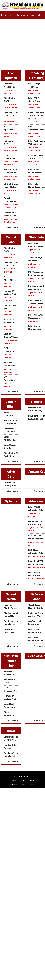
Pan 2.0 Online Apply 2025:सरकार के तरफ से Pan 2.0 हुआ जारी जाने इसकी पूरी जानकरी (11, 747)
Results (11, 15)
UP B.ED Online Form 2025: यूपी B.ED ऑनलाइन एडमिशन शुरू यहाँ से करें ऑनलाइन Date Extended (11, 186)
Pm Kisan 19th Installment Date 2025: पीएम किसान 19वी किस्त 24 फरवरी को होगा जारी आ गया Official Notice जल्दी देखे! (11, 623)
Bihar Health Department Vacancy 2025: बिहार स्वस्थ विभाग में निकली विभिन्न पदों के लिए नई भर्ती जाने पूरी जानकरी (11, 430)
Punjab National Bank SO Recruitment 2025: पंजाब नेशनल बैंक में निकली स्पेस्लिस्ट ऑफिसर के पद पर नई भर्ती (11, 200)
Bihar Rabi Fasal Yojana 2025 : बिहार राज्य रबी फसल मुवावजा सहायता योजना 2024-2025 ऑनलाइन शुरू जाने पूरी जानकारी (10, 631)
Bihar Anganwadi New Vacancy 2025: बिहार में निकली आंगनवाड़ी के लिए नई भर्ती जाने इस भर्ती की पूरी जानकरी (10, 439)
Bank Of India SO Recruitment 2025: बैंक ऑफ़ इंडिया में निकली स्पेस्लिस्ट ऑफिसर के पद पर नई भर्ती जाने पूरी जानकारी (11, 307)
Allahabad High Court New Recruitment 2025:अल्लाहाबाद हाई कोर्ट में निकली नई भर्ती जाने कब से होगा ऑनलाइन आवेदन (11, 114)
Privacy (32, 784)
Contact (31, 780)
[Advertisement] (22, 43)
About (23, 780)
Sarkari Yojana (23, 15)
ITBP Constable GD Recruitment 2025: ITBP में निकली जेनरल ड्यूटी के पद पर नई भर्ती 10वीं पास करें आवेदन (11, 157)
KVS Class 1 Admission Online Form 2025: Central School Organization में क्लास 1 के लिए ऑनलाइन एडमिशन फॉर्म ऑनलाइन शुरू (11, 321)
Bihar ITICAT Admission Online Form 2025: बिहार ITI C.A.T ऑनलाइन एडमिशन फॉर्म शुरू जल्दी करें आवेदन (11, 86)
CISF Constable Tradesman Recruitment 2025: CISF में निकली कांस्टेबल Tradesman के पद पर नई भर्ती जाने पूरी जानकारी (10, 350)
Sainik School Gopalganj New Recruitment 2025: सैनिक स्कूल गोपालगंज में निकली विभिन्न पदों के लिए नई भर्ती (11, 171)
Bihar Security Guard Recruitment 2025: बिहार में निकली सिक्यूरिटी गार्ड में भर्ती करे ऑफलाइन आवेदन (11, 447)
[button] (40, 15)
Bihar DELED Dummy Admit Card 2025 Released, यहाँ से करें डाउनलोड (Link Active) (11, 484)
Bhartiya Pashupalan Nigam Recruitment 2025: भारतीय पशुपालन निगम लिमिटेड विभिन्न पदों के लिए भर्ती (10, 364)
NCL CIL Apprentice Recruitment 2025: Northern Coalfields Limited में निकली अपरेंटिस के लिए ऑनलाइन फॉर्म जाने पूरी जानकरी (11, 128)
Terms (23, 784)
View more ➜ (12, 227)
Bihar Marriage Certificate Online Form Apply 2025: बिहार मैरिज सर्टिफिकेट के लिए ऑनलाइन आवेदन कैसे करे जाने (11, 739)
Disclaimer (14, 784)
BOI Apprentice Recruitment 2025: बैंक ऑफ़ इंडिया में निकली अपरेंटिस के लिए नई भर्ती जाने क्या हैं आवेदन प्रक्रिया (11, 379)
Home (4, 15)
